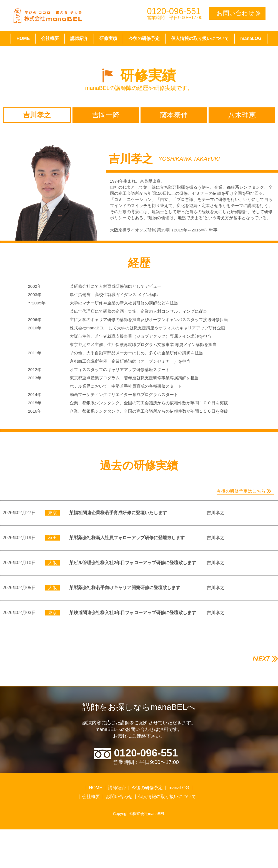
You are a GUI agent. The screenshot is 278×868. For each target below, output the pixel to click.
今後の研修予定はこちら (241, 491)
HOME (23, 38)
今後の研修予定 (144, 38)
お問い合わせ (119, 812)
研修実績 (108, 38)
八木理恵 (242, 115)
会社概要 (50, 38)
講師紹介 (79, 38)
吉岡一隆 (106, 115)
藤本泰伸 (174, 115)
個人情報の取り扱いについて (200, 38)
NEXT (261, 674)
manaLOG (251, 38)
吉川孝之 (37, 115)
